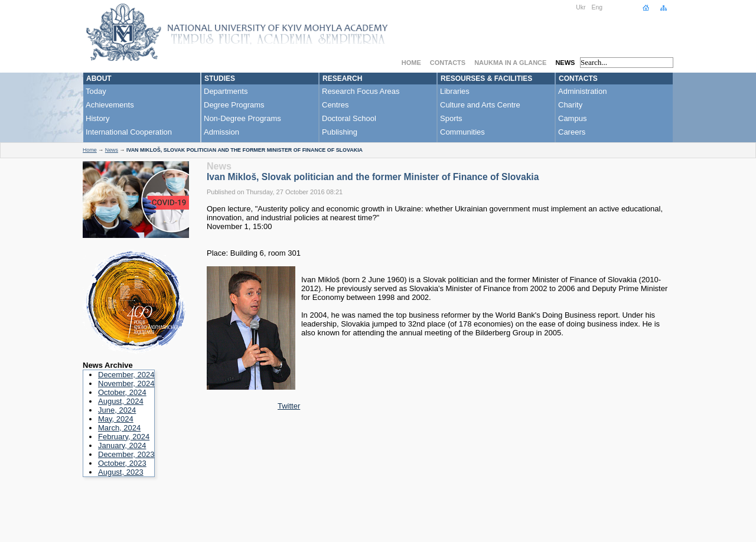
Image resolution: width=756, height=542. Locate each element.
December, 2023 (126, 454)
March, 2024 (119, 428)
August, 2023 (121, 472)
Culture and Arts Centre (480, 105)
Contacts (448, 63)
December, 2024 (126, 375)
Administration (582, 91)
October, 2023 (122, 463)
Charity (570, 105)
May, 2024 (116, 419)
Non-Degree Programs (242, 118)
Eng (597, 7)
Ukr (581, 7)
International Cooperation (129, 132)
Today (96, 91)
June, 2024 (117, 410)
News (565, 63)
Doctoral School (349, 118)
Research (342, 79)
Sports (451, 118)
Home (411, 63)
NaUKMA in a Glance (510, 63)
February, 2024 (124, 437)
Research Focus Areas (361, 91)
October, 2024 (122, 392)
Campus (572, 118)
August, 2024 (121, 401)
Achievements (110, 105)
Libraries (455, 91)
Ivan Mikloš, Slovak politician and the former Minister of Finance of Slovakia (373, 177)
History (97, 118)
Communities (462, 132)
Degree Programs (234, 105)
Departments (226, 91)
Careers (572, 132)
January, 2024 (122, 445)
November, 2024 (126, 383)
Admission (221, 132)
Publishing (340, 132)
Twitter (289, 406)
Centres (335, 105)
